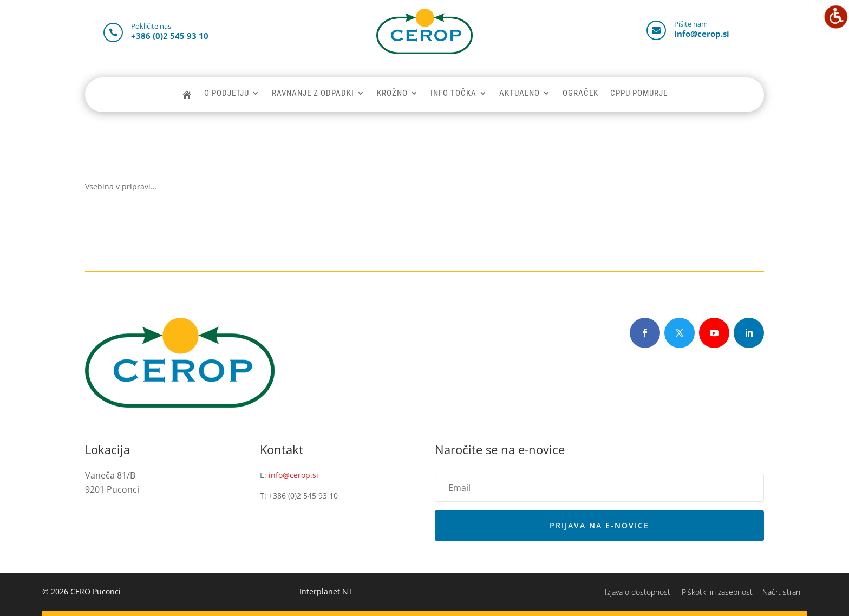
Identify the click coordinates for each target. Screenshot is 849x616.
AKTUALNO (520, 94)
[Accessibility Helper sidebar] (836, 17)
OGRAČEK (580, 94)
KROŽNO (392, 94)
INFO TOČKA (453, 94)
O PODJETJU (227, 94)
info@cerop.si (293, 475)
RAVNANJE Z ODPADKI (313, 94)
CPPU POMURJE (639, 94)
